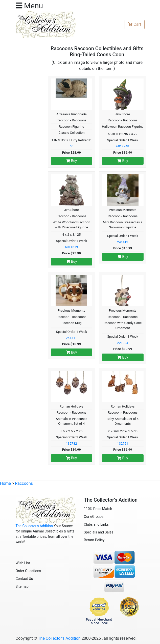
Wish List (23, 563)
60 (71, 146)
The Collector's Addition (34, 526)
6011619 (71, 247)
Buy (71, 161)
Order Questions (28, 571)
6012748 (123, 146)
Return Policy (94, 540)
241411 (72, 338)
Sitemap (22, 586)
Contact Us (24, 579)
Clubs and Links (96, 524)
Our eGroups (94, 517)
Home (5, 483)
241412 (123, 242)
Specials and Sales (99, 532)
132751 (123, 444)
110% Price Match (98, 509)
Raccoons (24, 483)
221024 (123, 343)
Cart (134, 24)
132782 (72, 444)
